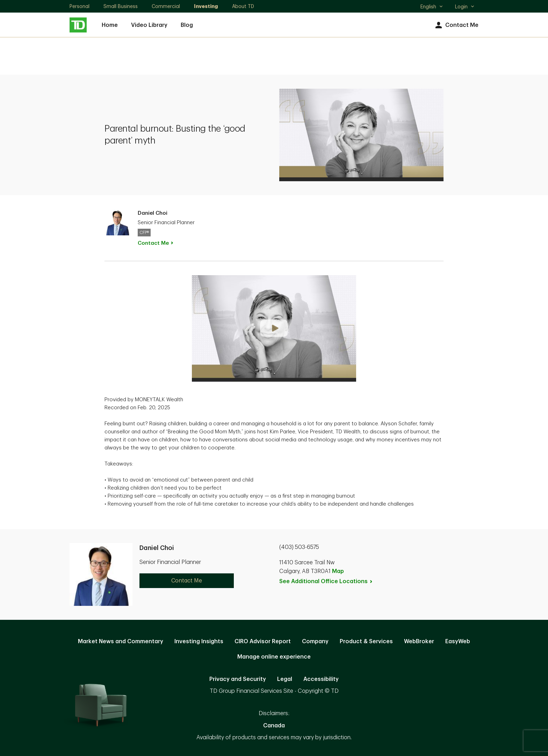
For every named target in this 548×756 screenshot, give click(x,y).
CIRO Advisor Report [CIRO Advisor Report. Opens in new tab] (263, 641)
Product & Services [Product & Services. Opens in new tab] (366, 641)
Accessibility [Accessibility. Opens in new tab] (321, 679)
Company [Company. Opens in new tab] (315, 641)
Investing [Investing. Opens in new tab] (206, 6)
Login (465, 7)
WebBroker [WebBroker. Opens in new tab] (419, 641)
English (432, 7)
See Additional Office (326, 581)
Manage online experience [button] (274, 657)
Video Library (149, 25)
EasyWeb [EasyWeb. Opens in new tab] (458, 641)
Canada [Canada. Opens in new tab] (274, 726)
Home (110, 25)
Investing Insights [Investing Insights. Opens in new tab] (199, 641)
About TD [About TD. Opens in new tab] (243, 6)
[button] (274, 328)
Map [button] (338, 571)
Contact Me (456, 25)
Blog (187, 25)
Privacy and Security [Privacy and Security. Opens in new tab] (238, 679)
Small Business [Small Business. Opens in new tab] (121, 6)
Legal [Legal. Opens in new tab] (285, 679)
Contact (156, 243)
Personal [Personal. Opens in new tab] (80, 6)
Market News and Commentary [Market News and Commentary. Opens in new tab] (121, 641)
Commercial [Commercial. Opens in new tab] (166, 6)
